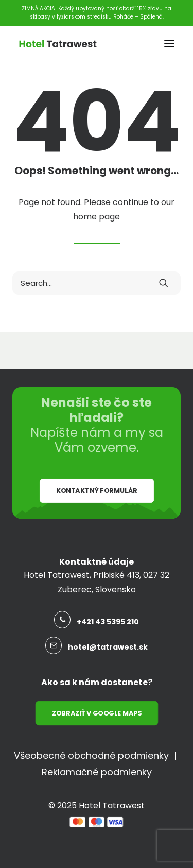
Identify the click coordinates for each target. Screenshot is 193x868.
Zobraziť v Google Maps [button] (96, 713)
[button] (169, 44)
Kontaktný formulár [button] (96, 491)
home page (97, 217)
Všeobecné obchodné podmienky (91, 755)
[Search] (97, 283)
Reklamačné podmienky (97, 772)
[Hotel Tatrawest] (58, 44)
